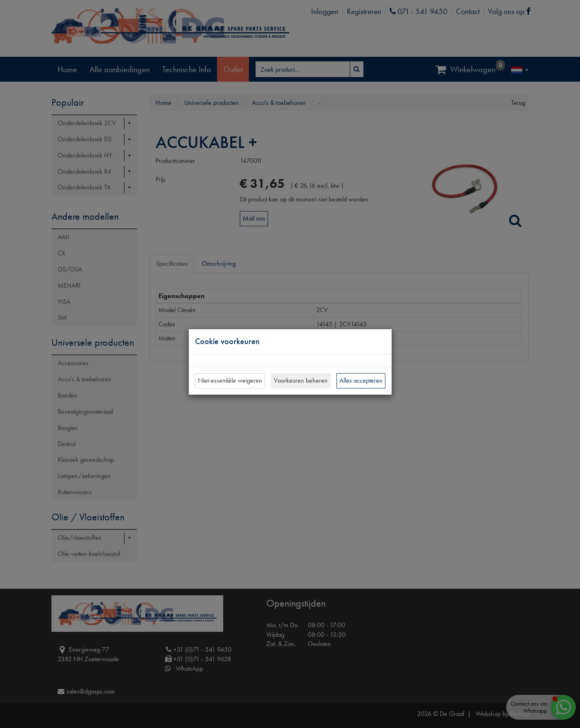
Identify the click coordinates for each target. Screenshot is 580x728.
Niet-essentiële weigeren (230, 380)
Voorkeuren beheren (301, 380)
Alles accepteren (361, 380)
